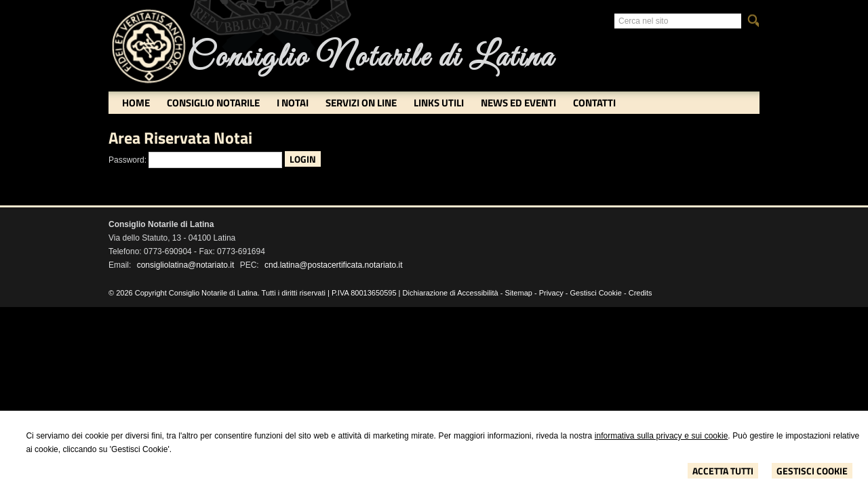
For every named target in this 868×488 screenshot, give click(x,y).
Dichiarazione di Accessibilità (451, 293)
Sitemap (519, 293)
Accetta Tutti (723, 471)
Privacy (551, 293)
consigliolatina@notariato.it (186, 265)
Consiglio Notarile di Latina (370, 58)
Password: (127, 160)
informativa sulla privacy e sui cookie (662, 436)
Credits (640, 293)
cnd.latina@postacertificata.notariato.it (334, 265)
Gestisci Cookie (812, 471)
